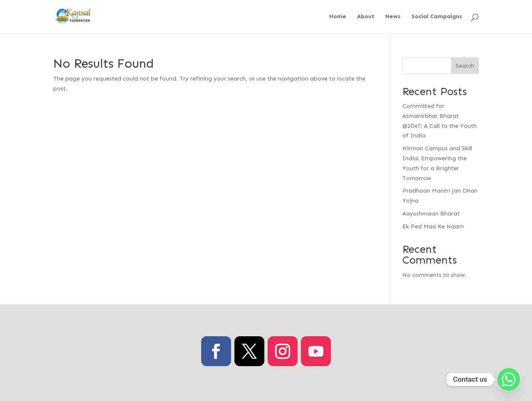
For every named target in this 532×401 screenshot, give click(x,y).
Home (338, 17)
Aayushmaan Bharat (431, 214)
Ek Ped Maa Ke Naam (433, 226)
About (366, 17)
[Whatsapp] (509, 379)
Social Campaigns (437, 17)
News (393, 17)
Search (465, 66)
